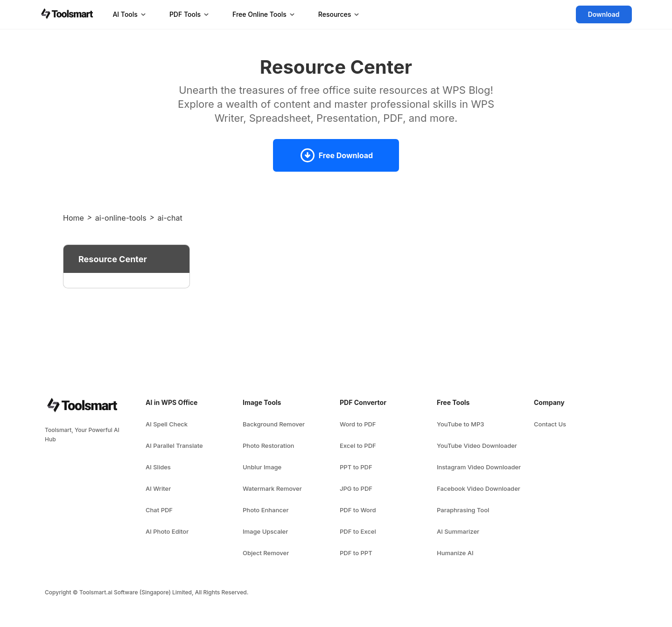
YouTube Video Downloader (477, 446)
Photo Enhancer (266, 510)
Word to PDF (358, 424)
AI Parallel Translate (174, 446)
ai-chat (170, 218)
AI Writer (158, 488)
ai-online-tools (121, 218)
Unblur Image (262, 467)
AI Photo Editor (167, 531)
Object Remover (266, 553)
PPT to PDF (356, 467)
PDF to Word (358, 510)
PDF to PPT (356, 553)
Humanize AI (455, 553)
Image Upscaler (265, 531)
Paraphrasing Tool (463, 510)
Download (604, 14)
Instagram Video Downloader (479, 467)
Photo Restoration (268, 446)
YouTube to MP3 (460, 424)
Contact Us (550, 424)
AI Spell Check (167, 424)
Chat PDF (159, 510)
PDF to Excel (358, 531)
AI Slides (158, 467)
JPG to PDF (356, 488)
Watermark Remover (272, 488)
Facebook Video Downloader (479, 488)
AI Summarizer (458, 531)
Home (73, 218)
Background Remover (274, 424)
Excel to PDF (358, 446)
